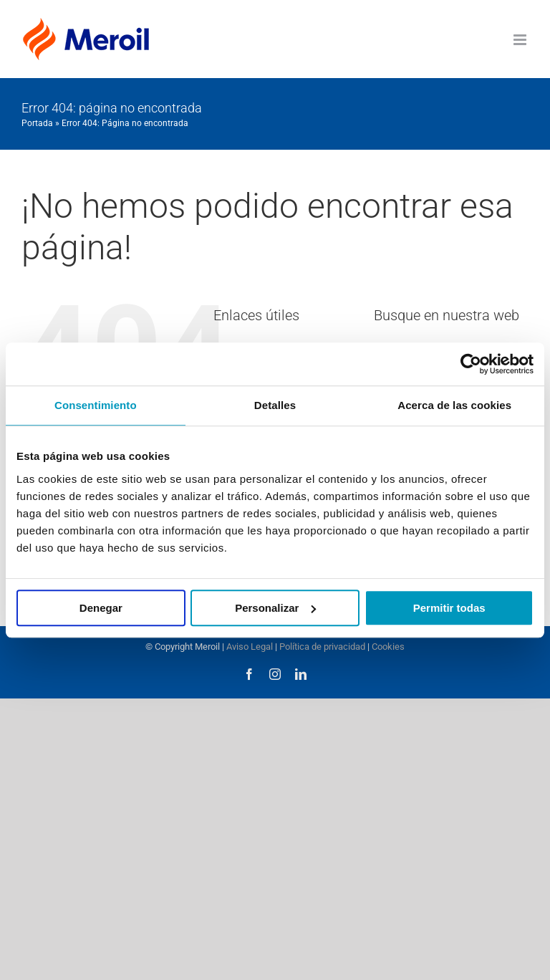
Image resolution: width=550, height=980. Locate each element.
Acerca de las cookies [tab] (454, 405)
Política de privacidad (322, 647)
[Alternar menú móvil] (521, 40)
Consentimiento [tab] (96, 405)
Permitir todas (449, 608)
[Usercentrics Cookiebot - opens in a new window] (471, 364)
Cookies (388, 647)
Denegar (101, 608)
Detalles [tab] (275, 405)
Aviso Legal (250, 647)
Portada (37, 123)
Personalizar (275, 608)
